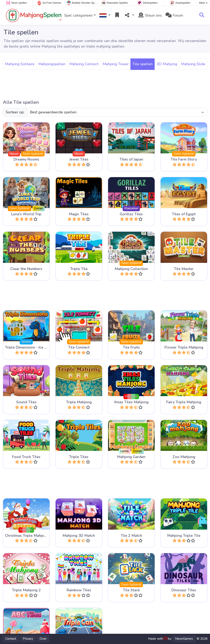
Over (43, 639)
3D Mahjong (167, 64)
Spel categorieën (78, 15)
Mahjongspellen (52, 64)
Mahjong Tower (116, 64)
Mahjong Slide (193, 64)
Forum (174, 15)
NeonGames (184, 639)
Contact (11, 639)
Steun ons (150, 15)
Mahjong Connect (84, 64)
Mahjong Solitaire (20, 64)
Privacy (28, 639)
